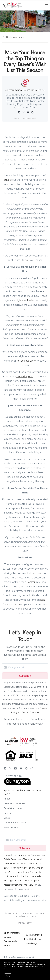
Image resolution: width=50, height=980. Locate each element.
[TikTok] (32, 768)
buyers (8, 180)
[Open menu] (46, 5)
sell (28, 260)
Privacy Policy (25, 923)
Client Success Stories (15, 804)
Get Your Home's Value (15, 823)
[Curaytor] (17, 784)
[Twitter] (10, 768)
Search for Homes (13, 808)
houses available (26, 361)
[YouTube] (21, 768)
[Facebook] (5, 768)
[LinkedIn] (15, 768)
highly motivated (25, 300)
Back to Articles (15, 37)
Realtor (31, 582)
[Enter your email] (28, 667)
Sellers (7, 818)
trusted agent (24, 376)
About (7, 799)
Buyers (7, 813)
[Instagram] (26, 768)
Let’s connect (35, 573)
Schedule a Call (11, 827)
